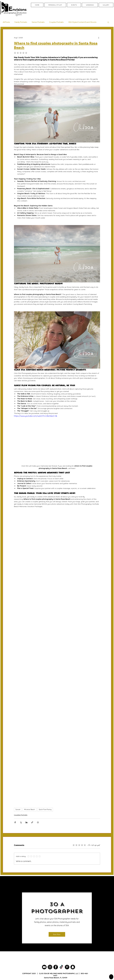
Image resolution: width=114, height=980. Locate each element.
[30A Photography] (73, 967)
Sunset (18, 810)
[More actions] (99, 38)
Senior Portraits (38, 22)
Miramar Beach (30, 810)
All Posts (6, 22)
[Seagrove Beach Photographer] (61, 967)
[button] (108, 22)
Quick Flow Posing (45, 810)
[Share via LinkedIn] (26, 822)
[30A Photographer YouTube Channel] (44, 967)
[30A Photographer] (50, 967)
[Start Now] (57, 934)
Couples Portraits (56, 22)
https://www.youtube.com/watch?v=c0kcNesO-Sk (36, 416)
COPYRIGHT (27, 973)
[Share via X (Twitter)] (21, 822)
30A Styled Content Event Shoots (82, 22)
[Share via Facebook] (15, 822)
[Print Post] (38, 822)
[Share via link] (32, 822)
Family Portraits (21, 22)
